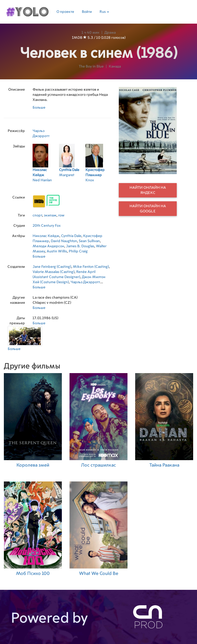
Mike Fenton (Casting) (91, 267)
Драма (110, 33)
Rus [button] (104, 12)
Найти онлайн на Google (148, 209)
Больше (39, 108)
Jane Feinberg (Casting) (52, 267)
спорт (37, 215)
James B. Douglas (80, 246)
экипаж (50, 215)
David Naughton (64, 241)
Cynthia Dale (71, 236)
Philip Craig (78, 251)
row (61, 215)
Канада (115, 67)
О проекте (65, 12)
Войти (87, 12)
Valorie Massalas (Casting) (53, 272)
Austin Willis (57, 251)
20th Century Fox (47, 226)
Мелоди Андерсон (48, 246)
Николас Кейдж (46, 236)
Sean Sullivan (89, 241)
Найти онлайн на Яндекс (148, 190)
